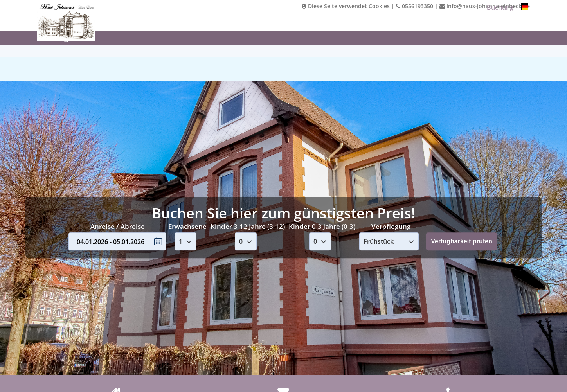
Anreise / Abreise (118, 226)
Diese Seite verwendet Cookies (346, 6)
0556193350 (415, 6)
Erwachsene (187, 226)
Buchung (500, 7)
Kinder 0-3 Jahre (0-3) (322, 226)
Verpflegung (391, 226)
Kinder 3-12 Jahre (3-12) (248, 226)
